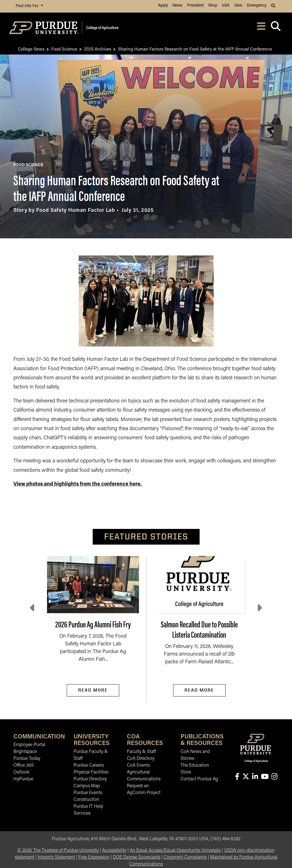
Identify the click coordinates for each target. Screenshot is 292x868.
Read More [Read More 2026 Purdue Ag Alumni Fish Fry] (93, 690)
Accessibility (114, 851)
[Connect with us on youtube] (265, 777)
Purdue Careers (89, 766)
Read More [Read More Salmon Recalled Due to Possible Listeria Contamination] (199, 690)
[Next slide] (259, 608)
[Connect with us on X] (246, 777)
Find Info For (28, 6)
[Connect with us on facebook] (237, 777)
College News (31, 49)
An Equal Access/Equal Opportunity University (175, 851)
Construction (86, 800)
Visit (226, 6)
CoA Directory (141, 759)
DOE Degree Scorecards (137, 857)
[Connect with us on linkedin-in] (255, 777)
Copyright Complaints (185, 857)
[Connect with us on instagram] (274, 777)
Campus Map (87, 786)
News (178, 6)
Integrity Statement (56, 857)
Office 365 (24, 766)
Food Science (64, 49)
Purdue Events (88, 793)
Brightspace (25, 752)
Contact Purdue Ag (199, 779)
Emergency (257, 6)
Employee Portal (29, 745)
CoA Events (138, 766)
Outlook (21, 772)
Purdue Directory (90, 779)
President (195, 6)
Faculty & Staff (141, 752)
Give (238, 6)
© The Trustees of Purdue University (58, 851)
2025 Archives (98, 49)
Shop (213, 6)
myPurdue (23, 779)
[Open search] (276, 28)
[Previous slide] (33, 608)
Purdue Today (27, 759)
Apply (163, 6)
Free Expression (94, 857)
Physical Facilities (91, 772)
